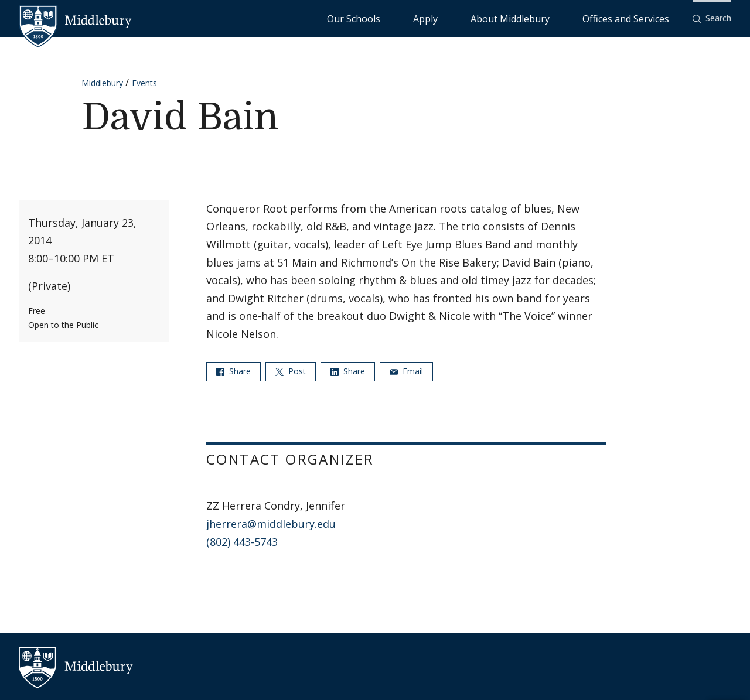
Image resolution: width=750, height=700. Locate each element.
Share (233, 371)
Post (291, 371)
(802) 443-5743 (242, 542)
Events (144, 83)
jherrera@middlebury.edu (271, 524)
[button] (712, 18)
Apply (496, 18)
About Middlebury (554, 18)
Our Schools (449, 18)
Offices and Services (640, 18)
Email (406, 371)
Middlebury (102, 83)
